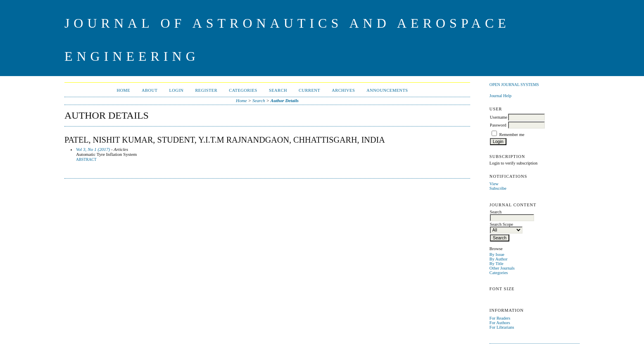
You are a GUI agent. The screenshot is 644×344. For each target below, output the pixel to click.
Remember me (512, 135)
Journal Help (500, 96)
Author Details (285, 100)
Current (309, 90)
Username (499, 117)
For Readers (500, 318)
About (150, 90)
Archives (343, 90)
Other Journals (502, 268)
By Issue (497, 254)
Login (176, 90)
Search (278, 90)
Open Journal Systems (514, 85)
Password (498, 125)
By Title (497, 264)
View (494, 184)
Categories (499, 273)
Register (206, 90)
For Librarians (502, 327)
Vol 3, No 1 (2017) (93, 149)
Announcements (387, 90)
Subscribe (498, 188)
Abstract (86, 160)
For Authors (500, 323)
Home (123, 90)
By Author (499, 259)
